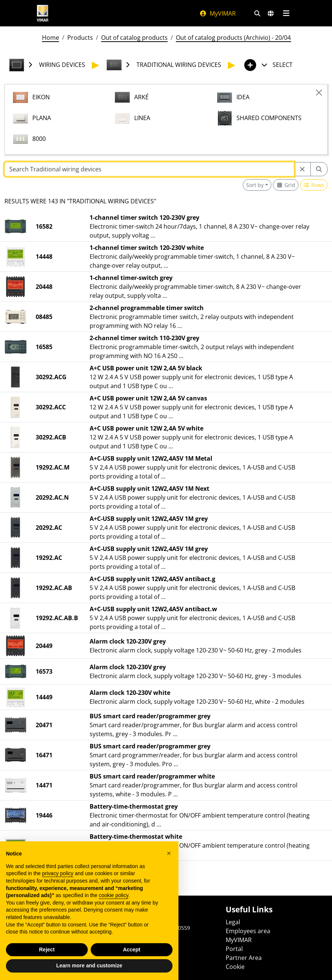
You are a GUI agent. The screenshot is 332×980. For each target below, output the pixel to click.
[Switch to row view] (314, 185)
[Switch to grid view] (286, 185)
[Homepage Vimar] (43, 13)
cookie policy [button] (114, 908)
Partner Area (244, 958)
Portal (234, 949)
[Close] (319, 93)
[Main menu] (286, 13)
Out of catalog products (134, 38)
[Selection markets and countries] (271, 13)
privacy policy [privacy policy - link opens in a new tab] (58, 886)
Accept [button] (132, 962)
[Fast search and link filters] (257, 13)
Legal (233, 922)
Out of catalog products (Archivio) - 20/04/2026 (241, 38)
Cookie (235, 967)
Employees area (248, 931)
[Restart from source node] (302, 169)
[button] (169, 865)
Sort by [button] (255, 185)
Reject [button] (47, 962)
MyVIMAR (217, 13)
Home (51, 38)
